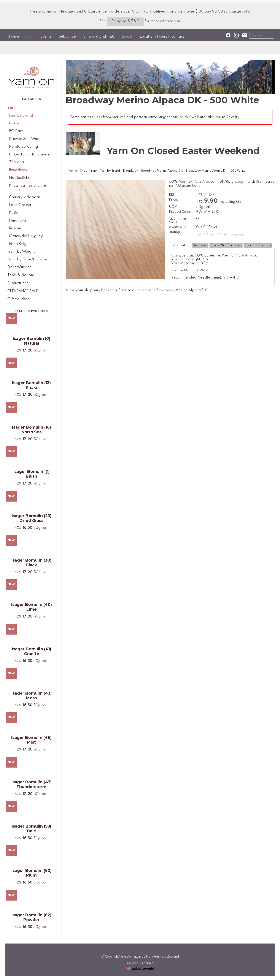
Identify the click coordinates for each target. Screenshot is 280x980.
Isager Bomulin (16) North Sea (32, 430)
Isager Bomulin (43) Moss (32, 696)
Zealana (17, 162)
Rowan (15, 228)
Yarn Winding (20, 267)
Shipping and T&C (99, 37)
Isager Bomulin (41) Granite (32, 651)
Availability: (178, 227)
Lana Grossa (20, 205)
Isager (15, 123)
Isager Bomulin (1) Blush (32, 474)
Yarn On (125, 957)
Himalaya (18, 221)
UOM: (174, 207)
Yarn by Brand (21, 116)
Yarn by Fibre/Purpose (28, 259)
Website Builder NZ (140, 963)
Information (181, 245)
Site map (139, 957)
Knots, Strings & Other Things (28, 188)
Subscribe (67, 37)
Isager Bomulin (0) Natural (32, 341)
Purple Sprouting (24, 147)
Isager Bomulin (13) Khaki (31, 385)
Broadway (18, 170)
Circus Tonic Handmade (29, 154)
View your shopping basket (89, 290)
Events (46, 37)
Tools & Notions (21, 275)
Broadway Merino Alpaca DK (162, 171)
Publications (18, 283)
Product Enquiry (258, 245)
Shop (30, 37)
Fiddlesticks (19, 178)
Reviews (200, 245)
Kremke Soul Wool (25, 139)
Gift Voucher (18, 299)
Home (14, 37)
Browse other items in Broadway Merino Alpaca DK (163, 290)
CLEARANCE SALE (23, 291)
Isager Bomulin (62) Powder (31, 917)
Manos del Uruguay (26, 236)
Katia (14, 213)
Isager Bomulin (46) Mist (31, 740)
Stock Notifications (226, 245)
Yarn (11, 108)
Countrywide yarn (25, 197)
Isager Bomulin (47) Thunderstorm (32, 784)
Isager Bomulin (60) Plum (32, 873)
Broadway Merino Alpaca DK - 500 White (216, 171)
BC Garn (16, 131)
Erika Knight (19, 244)
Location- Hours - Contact (162, 37)
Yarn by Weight (21, 252)
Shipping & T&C (125, 21)
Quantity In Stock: (177, 221)
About (127, 37)
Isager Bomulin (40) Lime (32, 607)
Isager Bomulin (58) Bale (31, 829)
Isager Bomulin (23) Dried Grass (32, 518)
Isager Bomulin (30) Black (31, 563)
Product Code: (180, 212)
